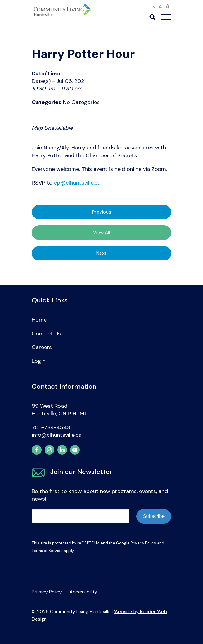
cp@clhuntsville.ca (77, 183)
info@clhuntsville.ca (57, 435)
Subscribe (154, 516)
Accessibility (83, 592)
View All (101, 232)
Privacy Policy (143, 543)
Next (101, 253)
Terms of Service (47, 551)
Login (39, 361)
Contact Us (46, 334)
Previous (102, 212)
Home (39, 320)
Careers (42, 347)
